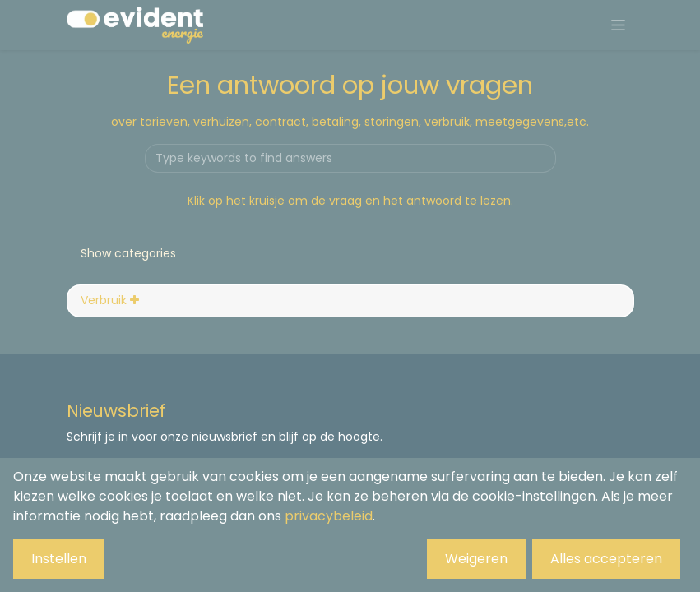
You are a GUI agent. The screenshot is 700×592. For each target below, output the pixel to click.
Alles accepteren (606, 559)
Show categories (128, 253)
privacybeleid (329, 516)
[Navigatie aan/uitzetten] (618, 25)
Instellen (59, 559)
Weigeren (476, 559)
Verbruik (110, 300)
